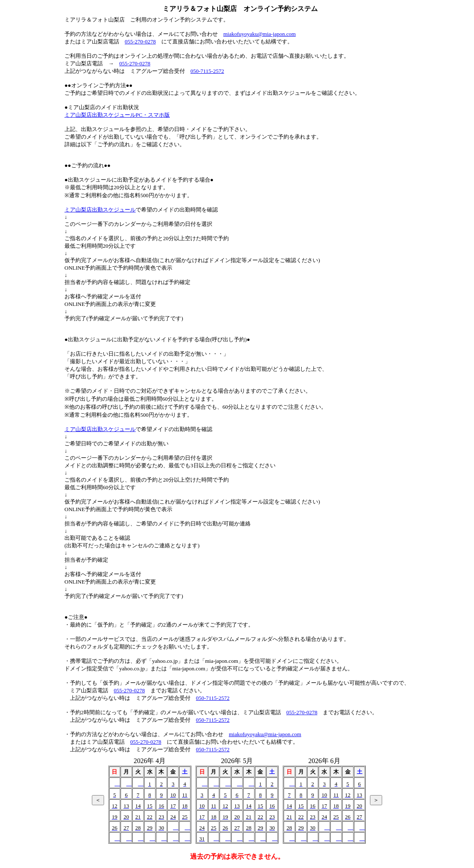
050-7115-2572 (207, 71)
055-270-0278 (140, 42)
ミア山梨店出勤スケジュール (100, 210)
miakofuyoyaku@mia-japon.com (260, 34)
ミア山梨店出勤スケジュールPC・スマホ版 (117, 115)
